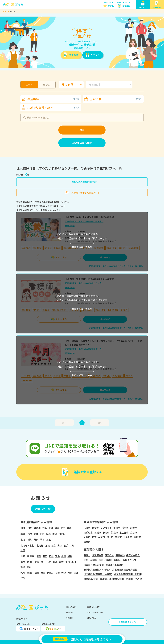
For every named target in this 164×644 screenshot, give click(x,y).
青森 (60, 545)
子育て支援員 (133, 555)
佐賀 (76, 573)
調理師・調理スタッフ (125, 560)
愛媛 (68, 562)
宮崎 (70, 573)
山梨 (64, 556)
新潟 (39, 556)
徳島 (23, 567)
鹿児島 (50, 573)
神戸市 (102, 537)
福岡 (37, 573)
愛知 (30, 540)
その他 (138, 579)
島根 (55, 562)
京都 (42, 534)
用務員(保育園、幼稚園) (96, 579)
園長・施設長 (106, 560)
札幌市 (87, 528)
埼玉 (45, 528)
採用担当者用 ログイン (128, 622)
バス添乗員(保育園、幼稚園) (128, 574)
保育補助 (120, 555)
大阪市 (87, 537)
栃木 (63, 528)
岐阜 (42, 540)
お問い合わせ (91, 618)
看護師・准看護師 (115, 565)
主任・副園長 (90, 560)
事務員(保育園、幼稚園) (121, 579)
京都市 (134, 532)
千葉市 (117, 528)
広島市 (118, 537)
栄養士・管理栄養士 (94, 565)
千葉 (51, 528)
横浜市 (125, 528)
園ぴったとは (109, 3)
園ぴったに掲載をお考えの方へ (82, 639)
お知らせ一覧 (43, 509)
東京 (30, 528)
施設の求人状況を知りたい (85, 182)
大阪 (30, 534)
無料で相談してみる (82, 247)
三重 (49, 540)
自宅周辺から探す (82, 143)
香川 (74, 562)
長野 (45, 556)
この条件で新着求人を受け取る (85, 193)
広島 (37, 562)
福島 (53, 545)
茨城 (57, 528)
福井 (70, 556)
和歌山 (62, 534)
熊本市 (87, 542)
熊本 (43, 573)
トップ (5, 11)
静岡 (36, 540)
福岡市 (137, 537)
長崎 (57, 573)
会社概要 (69, 612)
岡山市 (110, 537)
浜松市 (115, 532)
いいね (111, 6)
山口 (49, 562)
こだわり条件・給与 (53, 108)
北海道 (40, 545)
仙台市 (95, 528)
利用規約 (69, 618)
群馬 (69, 528)
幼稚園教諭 (98, 555)
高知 (29, 567)
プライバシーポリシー (95, 612)
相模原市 (88, 532)
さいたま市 (106, 528)
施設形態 (116, 99)
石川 (51, 556)
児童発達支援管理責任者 (125, 570)
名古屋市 (124, 532)
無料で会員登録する (88, 472)
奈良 (55, 534)
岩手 (66, 545)
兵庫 (36, 534)
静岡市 (106, 532)
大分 (64, 573)
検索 (82, 130)
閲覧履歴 (126, 6)
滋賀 (49, 534)
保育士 (87, 555)
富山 (57, 556)
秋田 (23, 550)
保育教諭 (109, 555)
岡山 (43, 562)
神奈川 (37, 528)
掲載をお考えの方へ (124, 3)
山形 (72, 545)
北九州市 (128, 537)
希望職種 (54, 99)
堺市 (94, 537)
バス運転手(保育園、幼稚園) (98, 574)
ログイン (95, 55)
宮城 (47, 545)
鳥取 (61, 562)
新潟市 (98, 532)
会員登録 (74, 55)
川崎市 (134, 528)
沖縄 (23, 578)
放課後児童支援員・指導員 (97, 570)
